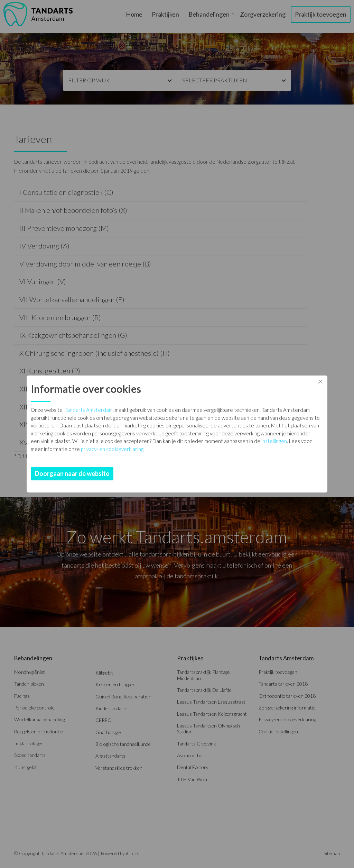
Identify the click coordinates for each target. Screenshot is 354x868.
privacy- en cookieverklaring (112, 449)
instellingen (274, 441)
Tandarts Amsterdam (89, 410)
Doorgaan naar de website (72, 473)
